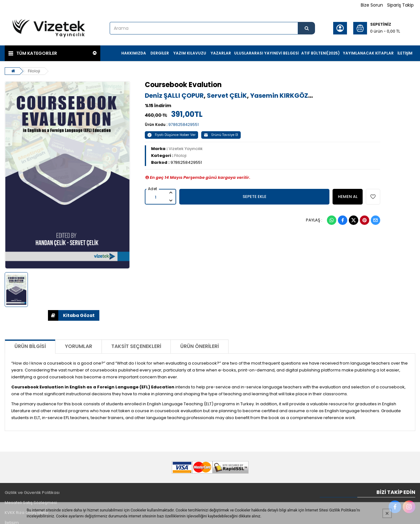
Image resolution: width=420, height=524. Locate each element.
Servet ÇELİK (227, 96)
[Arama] (307, 28)
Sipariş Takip (400, 5)
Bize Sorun (372, 5)
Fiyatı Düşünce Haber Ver (171, 135)
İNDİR (53, 315)
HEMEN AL (348, 197)
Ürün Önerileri (199, 346)
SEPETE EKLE (255, 197)
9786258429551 (184, 125)
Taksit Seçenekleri (136, 346)
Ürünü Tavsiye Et (221, 135)
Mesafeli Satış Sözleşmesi (31, 503)
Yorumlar (79, 346)
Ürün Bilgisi (30, 346)
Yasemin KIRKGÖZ (279, 96)
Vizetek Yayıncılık (186, 149)
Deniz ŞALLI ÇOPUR (174, 96)
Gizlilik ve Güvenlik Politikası (32, 493)
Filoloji (34, 71)
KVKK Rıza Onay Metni (26, 513)
